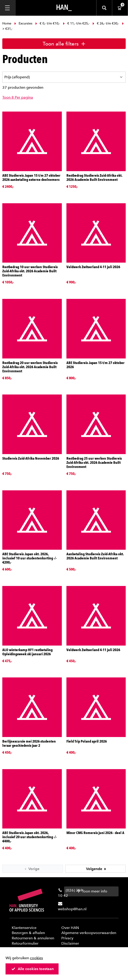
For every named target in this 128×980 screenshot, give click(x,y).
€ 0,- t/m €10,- (48, 23)
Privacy (67, 938)
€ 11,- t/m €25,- (76, 23)
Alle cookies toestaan (33, 969)
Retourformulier (25, 943)
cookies (36, 958)
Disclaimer (70, 943)
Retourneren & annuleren (33, 938)
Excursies (23, 23)
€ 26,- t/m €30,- (106, 23)
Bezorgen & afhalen (28, 933)
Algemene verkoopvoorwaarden (89, 933)
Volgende (97, 869)
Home (7, 23)
